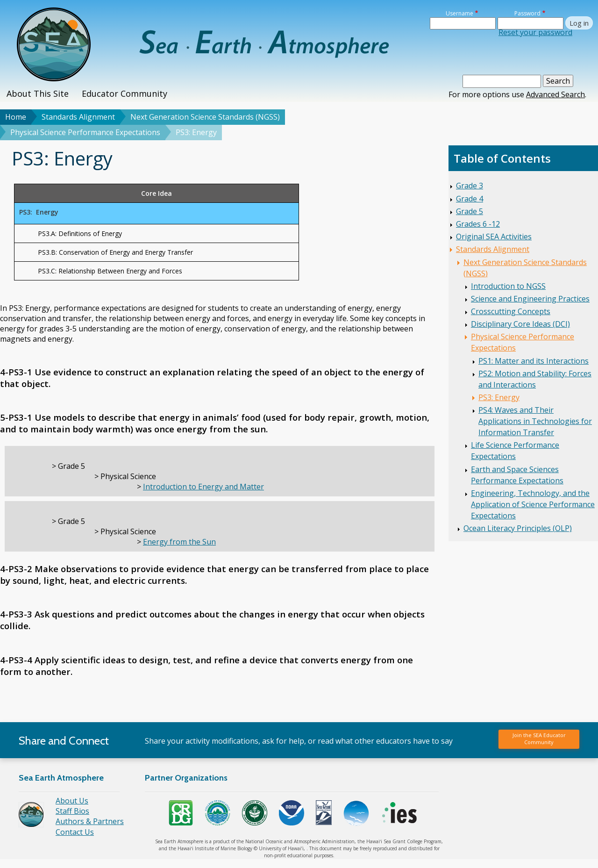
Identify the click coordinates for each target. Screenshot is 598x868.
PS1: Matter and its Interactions (534, 361)
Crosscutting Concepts (511, 311)
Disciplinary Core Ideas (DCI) (520, 324)
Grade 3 (470, 186)
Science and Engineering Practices (530, 299)
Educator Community (125, 93)
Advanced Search (555, 94)
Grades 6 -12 (478, 224)
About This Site (38, 93)
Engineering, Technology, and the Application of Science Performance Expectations (533, 504)
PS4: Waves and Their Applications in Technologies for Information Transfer (535, 421)
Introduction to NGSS (508, 286)
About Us (72, 801)
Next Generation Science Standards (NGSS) (205, 117)
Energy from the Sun (179, 542)
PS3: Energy (499, 397)
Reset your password (535, 32)
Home (16, 117)
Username (459, 13)
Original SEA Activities (494, 237)
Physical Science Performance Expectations (85, 132)
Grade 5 (470, 211)
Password (527, 13)
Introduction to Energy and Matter (203, 487)
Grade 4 (470, 199)
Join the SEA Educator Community (539, 738)
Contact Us (75, 832)
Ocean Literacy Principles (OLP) (518, 528)
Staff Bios (72, 811)
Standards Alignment (78, 117)
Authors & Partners (90, 821)
